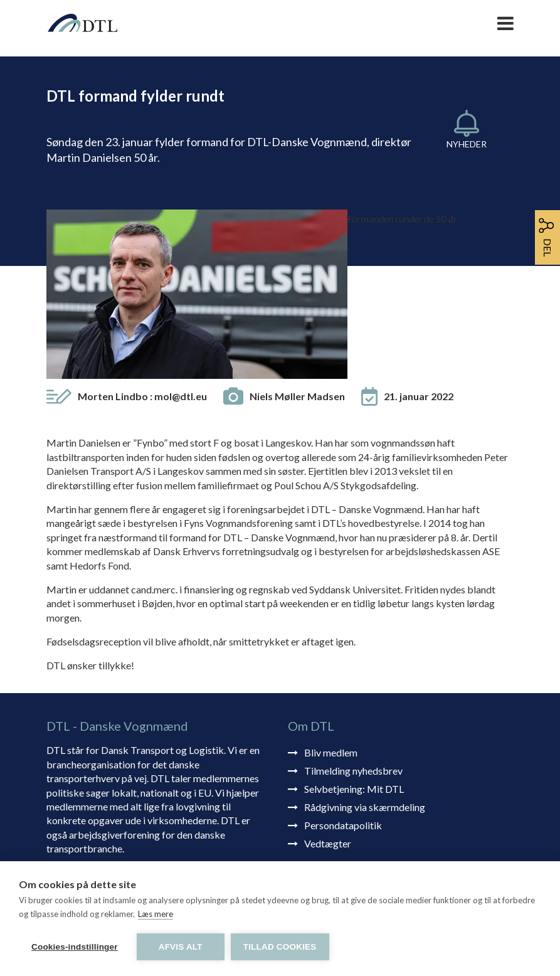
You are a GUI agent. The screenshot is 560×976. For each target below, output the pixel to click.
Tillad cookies (280, 947)
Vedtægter (328, 690)
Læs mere (156, 914)
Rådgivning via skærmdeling (365, 654)
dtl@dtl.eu (310, 845)
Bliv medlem (331, 599)
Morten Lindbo (142, 243)
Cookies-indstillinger (75, 947)
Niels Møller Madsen (297, 243)
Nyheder (467, 144)
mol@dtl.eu (181, 243)
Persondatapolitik (343, 672)
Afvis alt (181, 947)
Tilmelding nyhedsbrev (353, 618)
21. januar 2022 (419, 243)
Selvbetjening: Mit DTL (354, 636)
